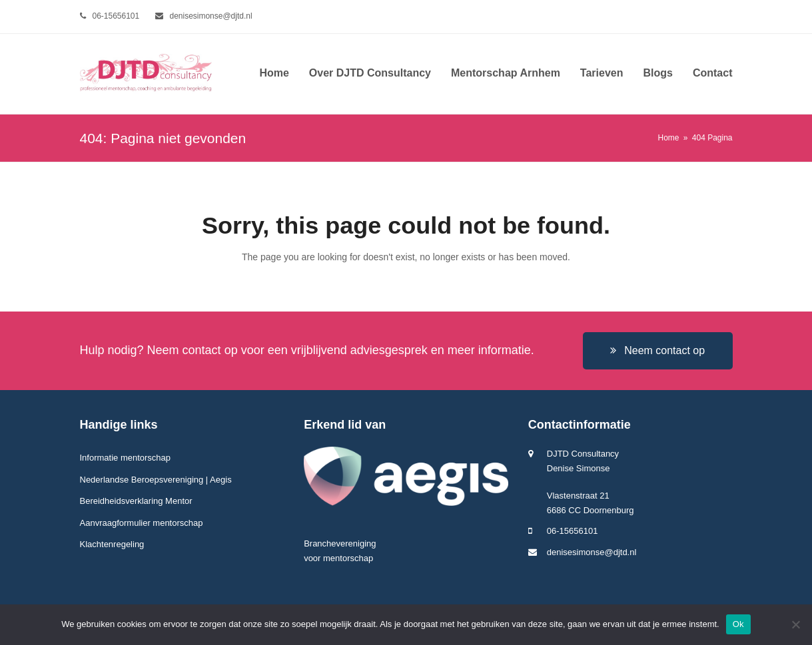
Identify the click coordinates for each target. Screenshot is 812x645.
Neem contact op (657, 350)
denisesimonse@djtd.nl (211, 16)
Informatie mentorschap (126, 458)
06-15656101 (116, 16)
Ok (738, 624)
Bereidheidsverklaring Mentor (136, 501)
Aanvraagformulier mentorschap (142, 523)
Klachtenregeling (112, 544)
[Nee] (795, 624)
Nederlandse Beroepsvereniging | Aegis (156, 480)
